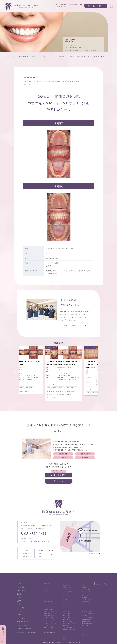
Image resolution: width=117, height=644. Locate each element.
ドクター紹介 (42, 56)
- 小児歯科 (65, 602)
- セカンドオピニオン (86, 625)
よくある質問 (21, 618)
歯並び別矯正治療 (49, 633)
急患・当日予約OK (23, 625)
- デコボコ (65, 635)
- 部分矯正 (84, 635)
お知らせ (20, 615)
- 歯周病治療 (47, 594)
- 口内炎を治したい (48, 621)
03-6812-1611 (97, 6)
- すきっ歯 (46, 637)
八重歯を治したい (70, 388)
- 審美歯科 (84, 588)
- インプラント (66, 590)
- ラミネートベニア (86, 592)
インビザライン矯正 (30, 78)
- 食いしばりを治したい (87, 623)
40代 (47, 388)
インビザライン (53, 56)
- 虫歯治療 (46, 586)
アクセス (101, 56)
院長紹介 (20, 594)
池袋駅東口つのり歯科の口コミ (27, 632)
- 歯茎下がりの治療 (67, 588)
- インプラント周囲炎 (68, 592)
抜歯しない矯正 (61, 81)
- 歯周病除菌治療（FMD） (50, 598)
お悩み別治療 (48, 609)
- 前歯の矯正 (47, 635)
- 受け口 (65, 637)
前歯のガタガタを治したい (37, 81)
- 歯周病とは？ (47, 596)
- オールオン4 (66, 594)
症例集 (73, 45)
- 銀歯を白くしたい (86, 621)
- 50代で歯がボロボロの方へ (69, 623)
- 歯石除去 (46, 592)
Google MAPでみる (92, 554)
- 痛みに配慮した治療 (86, 600)
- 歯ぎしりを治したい (86, 619)
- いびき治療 (66, 600)
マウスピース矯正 (57, 388)
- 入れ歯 (65, 606)
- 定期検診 (46, 590)
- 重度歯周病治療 (48, 606)
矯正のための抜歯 (64, 394)
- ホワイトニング (85, 586)
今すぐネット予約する (70, 325)
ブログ (83, 56)
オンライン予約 (102, 584)
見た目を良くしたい (52, 398)
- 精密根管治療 (85, 598)
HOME (66, 45)
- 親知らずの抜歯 (67, 604)
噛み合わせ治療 (69, 391)
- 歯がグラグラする (67, 625)
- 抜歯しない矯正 (85, 637)
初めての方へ (32, 56)
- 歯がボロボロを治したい (50, 623)
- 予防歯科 (46, 588)
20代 (25, 81)
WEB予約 (60, 481)
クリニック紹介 (92, 56)
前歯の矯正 (51, 81)
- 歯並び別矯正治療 (86, 602)
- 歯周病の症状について (49, 604)
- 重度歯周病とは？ (67, 586)
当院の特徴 (22, 56)
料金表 (72, 56)
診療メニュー (64, 56)
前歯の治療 (28, 388)
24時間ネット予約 (23, 622)
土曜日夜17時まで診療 (24, 629)
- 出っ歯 (46, 639)
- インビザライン (67, 596)
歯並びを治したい (74, 81)
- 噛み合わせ (66, 598)
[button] (15, 373)
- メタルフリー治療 (86, 590)
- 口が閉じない (66, 639)
